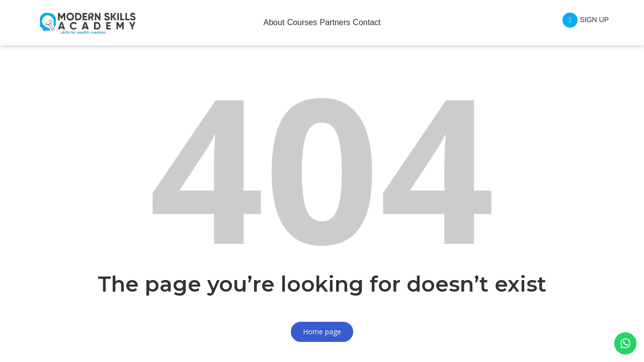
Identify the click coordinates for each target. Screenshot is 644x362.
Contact (385, 22)
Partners (341, 22)
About (256, 22)
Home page (322, 332)
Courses (296, 22)
